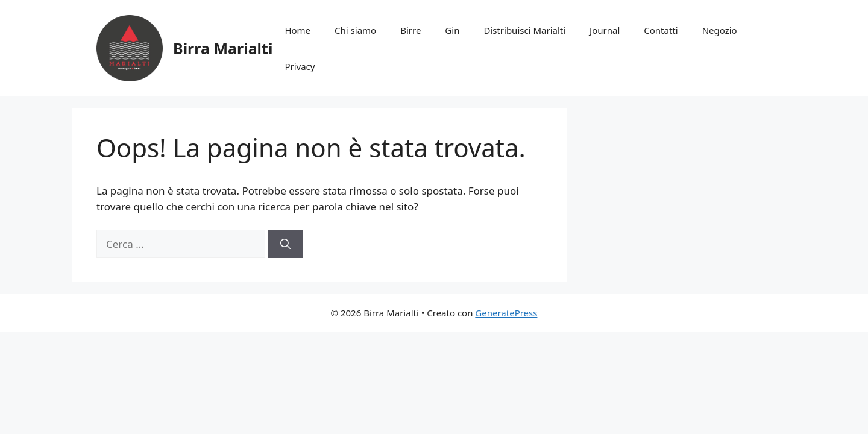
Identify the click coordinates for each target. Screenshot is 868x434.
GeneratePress (506, 313)
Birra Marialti (223, 48)
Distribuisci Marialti (524, 30)
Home (297, 30)
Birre (410, 30)
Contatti (661, 30)
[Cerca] (285, 244)
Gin (452, 30)
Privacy (300, 66)
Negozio (720, 30)
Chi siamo (355, 30)
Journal (605, 30)
